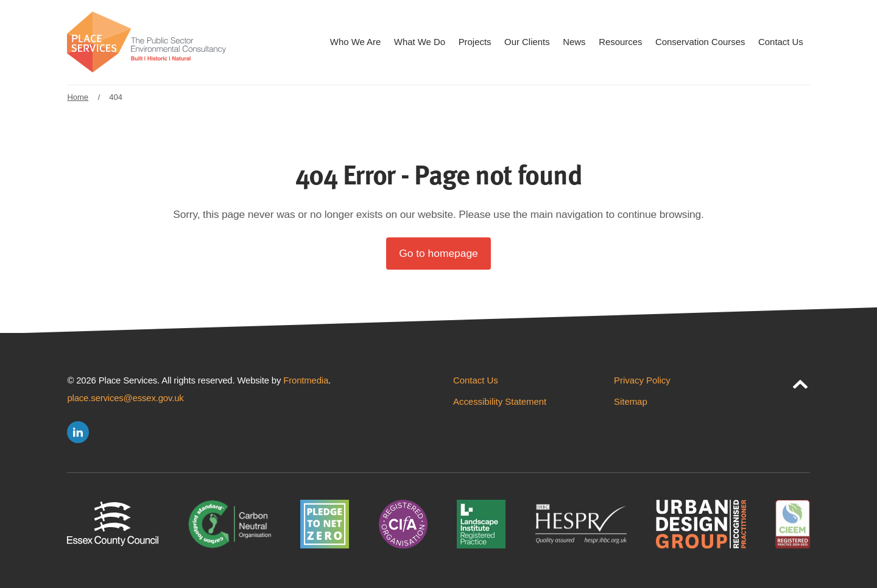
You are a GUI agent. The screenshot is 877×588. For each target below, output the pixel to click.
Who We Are (355, 42)
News (574, 42)
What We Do (420, 42)
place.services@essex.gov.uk (125, 398)
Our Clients (527, 42)
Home (78, 97)
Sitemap (631, 401)
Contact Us (781, 42)
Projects (475, 42)
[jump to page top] (800, 382)
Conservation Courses (700, 42)
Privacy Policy (642, 380)
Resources (620, 42)
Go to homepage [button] (438, 253)
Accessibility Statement (500, 401)
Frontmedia (306, 380)
